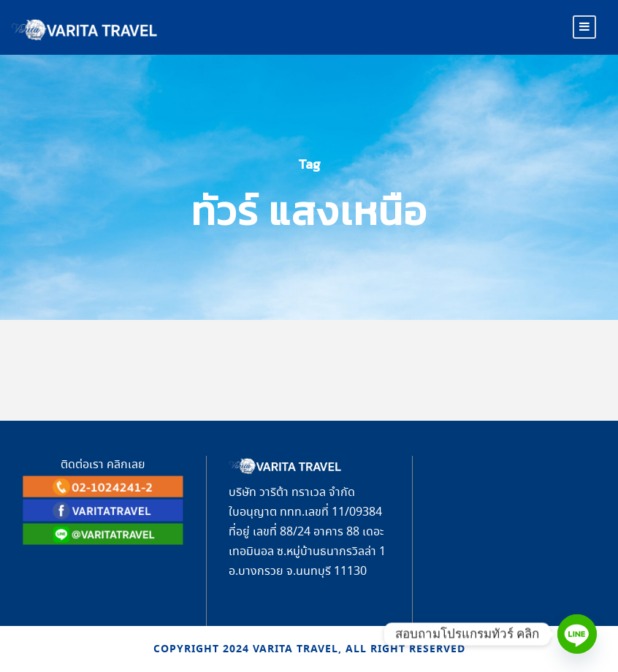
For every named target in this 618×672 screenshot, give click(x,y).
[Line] (577, 634)
